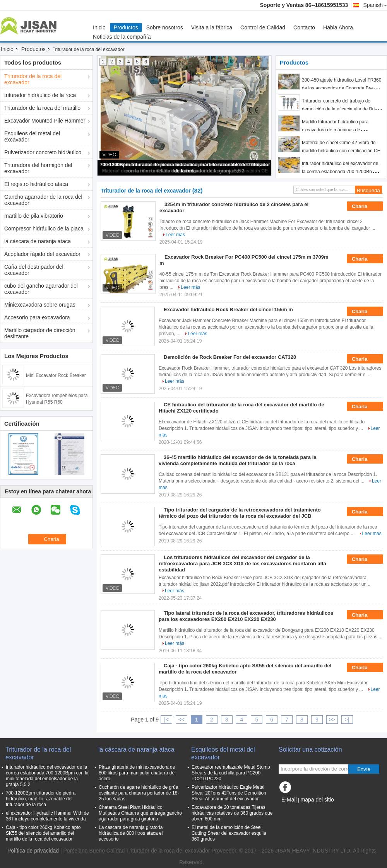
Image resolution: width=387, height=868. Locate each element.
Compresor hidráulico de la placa (44, 229)
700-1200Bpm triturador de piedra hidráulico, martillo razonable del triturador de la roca (41, 799)
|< (166, 720)
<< (182, 720)
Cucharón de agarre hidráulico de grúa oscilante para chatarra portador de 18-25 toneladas (139, 793)
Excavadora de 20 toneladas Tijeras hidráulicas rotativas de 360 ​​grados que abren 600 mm (232, 813)
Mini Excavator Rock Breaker (56, 375)
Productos (126, 27)
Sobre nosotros (165, 27)
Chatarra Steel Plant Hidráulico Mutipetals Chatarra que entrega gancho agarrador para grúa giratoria (140, 813)
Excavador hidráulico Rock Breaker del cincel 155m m (228, 310)
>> (332, 720)
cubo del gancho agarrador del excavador (41, 289)
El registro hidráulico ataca (36, 184)
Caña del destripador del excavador (34, 270)
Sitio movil (294, 809)
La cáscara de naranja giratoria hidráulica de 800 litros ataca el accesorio (131, 833)
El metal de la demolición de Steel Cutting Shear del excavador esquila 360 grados (229, 833)
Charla (365, 206)
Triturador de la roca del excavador (33, 79)
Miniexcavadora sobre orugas (40, 305)
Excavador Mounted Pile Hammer (45, 121)
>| (347, 720)
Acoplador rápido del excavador (42, 254)
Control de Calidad (263, 27)
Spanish (375, 5)
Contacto (304, 27)
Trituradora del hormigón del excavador (38, 168)
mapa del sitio (317, 800)
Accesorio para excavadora (37, 317)
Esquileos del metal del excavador (32, 136)
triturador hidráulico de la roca (40, 95)
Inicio (99, 27)
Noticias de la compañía (122, 37)
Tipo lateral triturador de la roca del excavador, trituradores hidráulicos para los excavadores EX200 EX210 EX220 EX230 (246, 616)
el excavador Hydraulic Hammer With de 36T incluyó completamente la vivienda (47, 816)
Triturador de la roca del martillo (42, 108)
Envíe (364, 769)
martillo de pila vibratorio (34, 216)
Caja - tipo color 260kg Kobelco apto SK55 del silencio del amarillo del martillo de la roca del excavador (43, 833)
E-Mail (289, 800)
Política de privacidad (33, 851)
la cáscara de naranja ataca (38, 241)
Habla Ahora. (339, 27)
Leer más (175, 235)
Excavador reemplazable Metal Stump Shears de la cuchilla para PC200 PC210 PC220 (231, 773)
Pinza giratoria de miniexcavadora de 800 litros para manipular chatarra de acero (137, 773)
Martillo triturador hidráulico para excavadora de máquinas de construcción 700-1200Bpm (335, 130)
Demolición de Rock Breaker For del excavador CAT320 (230, 357)
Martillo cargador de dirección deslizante (40, 333)
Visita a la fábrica (212, 27)
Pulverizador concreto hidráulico (43, 152)
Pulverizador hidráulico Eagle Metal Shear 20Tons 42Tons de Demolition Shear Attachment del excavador (229, 793)
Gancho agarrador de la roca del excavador (43, 200)
